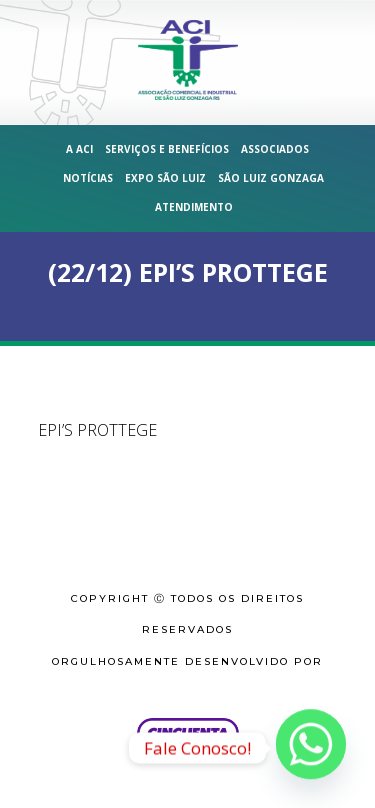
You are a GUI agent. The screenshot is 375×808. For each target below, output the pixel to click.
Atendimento (194, 207)
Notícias (88, 178)
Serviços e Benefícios (167, 149)
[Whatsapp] (311, 748)
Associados (275, 149)
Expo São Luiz (165, 178)
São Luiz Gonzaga (271, 178)
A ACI (79, 149)
